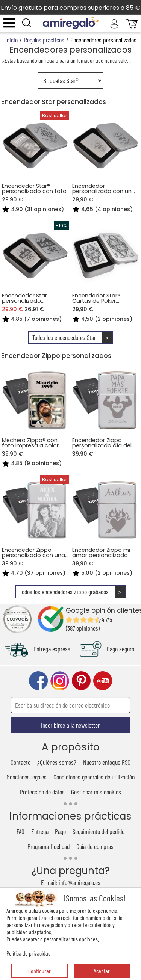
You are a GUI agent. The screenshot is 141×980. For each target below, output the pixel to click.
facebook (38, 681)
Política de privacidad (29, 953)
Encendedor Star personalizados (54, 102)
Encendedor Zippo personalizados (56, 356)
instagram (60, 681)
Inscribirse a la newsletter (70, 725)
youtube (103, 681)
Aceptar (102, 971)
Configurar (39, 971)
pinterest (81, 681)
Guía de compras (95, 846)
